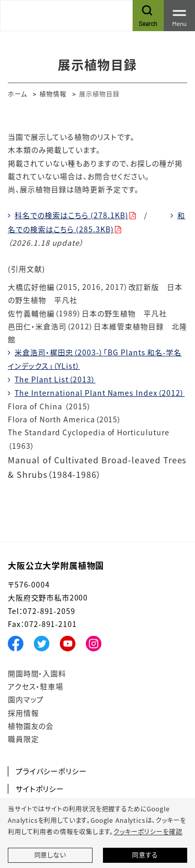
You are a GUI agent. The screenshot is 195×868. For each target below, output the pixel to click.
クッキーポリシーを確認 (148, 832)
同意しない (50, 855)
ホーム (17, 94)
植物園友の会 (31, 726)
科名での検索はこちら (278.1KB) (71, 215)
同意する (145, 855)
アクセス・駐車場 (36, 686)
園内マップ (26, 699)
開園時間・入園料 (37, 673)
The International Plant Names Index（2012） (100, 393)
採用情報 (23, 713)
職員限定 (23, 739)
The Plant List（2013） (55, 379)
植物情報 (53, 94)
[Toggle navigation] (179, 16)
